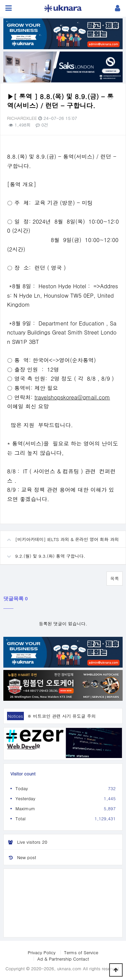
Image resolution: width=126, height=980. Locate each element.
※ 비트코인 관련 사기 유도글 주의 (61, 716)
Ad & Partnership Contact (63, 959)
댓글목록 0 (16, 598)
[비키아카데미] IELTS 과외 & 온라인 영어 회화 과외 (59, 537)
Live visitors (26, 842)
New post (20, 857)
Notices (15, 716)
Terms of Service (81, 952)
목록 (115, 578)
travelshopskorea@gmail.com (72, 397)
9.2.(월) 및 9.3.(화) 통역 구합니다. (43, 553)
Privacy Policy (41, 952)
